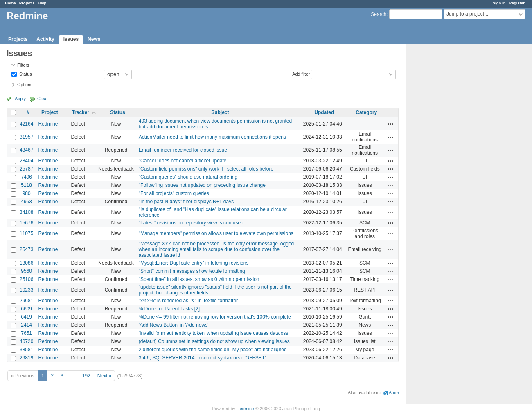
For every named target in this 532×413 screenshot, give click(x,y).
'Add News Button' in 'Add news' (174, 325)
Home (10, 3)
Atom (394, 393)
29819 (26, 358)
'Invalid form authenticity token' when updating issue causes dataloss (213, 333)
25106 (26, 279)
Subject (220, 112)
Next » (105, 376)
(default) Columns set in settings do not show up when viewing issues (214, 341)
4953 (26, 202)
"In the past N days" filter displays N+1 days (186, 202)
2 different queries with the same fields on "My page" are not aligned (213, 350)
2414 (26, 325)
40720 (26, 341)
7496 (26, 177)
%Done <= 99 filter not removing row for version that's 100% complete (215, 317)
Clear (43, 99)
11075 (26, 233)
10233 (26, 290)
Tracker (80, 112)
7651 (26, 333)
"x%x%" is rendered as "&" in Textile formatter (188, 301)
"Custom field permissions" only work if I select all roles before (206, 169)
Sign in (499, 3)
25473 (26, 249)
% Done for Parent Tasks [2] (169, 309)
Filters (23, 65)
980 (27, 193)
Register (517, 3)
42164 (26, 124)
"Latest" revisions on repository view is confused (191, 223)
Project (50, 112)
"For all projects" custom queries (174, 193)
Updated (324, 112)
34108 (26, 212)
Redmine (48, 124)
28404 (26, 161)
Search (379, 14)
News (94, 39)
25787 (26, 169)
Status (25, 74)
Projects (27, 3)
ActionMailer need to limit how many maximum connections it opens (212, 137)
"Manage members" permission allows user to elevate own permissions (216, 233)
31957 (26, 137)
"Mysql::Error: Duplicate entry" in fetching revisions (194, 263)
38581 (26, 350)
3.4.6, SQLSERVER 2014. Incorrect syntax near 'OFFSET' (202, 358)
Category (366, 112)
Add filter (301, 74)
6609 (26, 309)
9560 (26, 271)
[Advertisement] (447, 172)
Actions (391, 124)
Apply (20, 99)
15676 (26, 223)
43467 (26, 150)
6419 (26, 317)
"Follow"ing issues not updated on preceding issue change (202, 185)
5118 (26, 185)
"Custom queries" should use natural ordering (188, 177)
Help (42, 3)
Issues (71, 39)
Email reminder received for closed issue (183, 150)
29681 (26, 301)
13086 (26, 263)
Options (25, 85)
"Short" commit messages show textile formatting (192, 271)
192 (86, 376)
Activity (45, 39)
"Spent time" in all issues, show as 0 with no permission (199, 279)
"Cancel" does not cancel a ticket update (183, 161)
